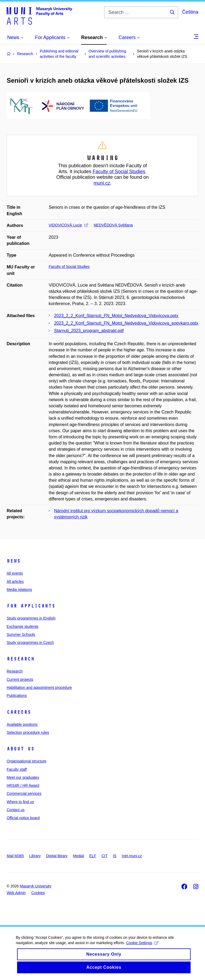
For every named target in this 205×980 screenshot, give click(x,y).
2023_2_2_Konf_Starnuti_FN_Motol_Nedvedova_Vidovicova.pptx (116, 316)
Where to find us (20, 802)
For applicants (31, 606)
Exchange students (23, 626)
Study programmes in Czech (30, 643)
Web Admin (16, 893)
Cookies (38, 893)
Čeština (190, 12)
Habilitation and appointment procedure (39, 687)
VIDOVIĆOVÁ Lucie (68, 225)
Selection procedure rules (28, 732)
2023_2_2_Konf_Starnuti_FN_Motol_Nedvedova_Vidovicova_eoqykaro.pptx (126, 323)
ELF (93, 856)
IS (115, 856)
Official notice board (23, 818)
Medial (78, 856)
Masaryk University (36, 886)
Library (35, 856)
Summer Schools (21, 635)
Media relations (19, 590)
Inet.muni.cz (132, 856)
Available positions (22, 724)
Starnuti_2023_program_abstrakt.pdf (89, 331)
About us (21, 749)
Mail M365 (15, 856)
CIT (105, 856)
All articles (15, 582)
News (14, 561)
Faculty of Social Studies (119, 172)
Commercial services (24, 793)
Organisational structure (27, 761)
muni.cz (102, 183)
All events (15, 573)
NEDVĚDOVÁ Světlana (113, 225)
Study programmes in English (31, 618)
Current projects (20, 679)
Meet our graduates (23, 777)
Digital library (57, 856)
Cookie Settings (142, 948)
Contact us (16, 810)
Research (21, 659)
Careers (19, 712)
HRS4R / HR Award (23, 785)
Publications (17, 696)
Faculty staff (17, 769)
